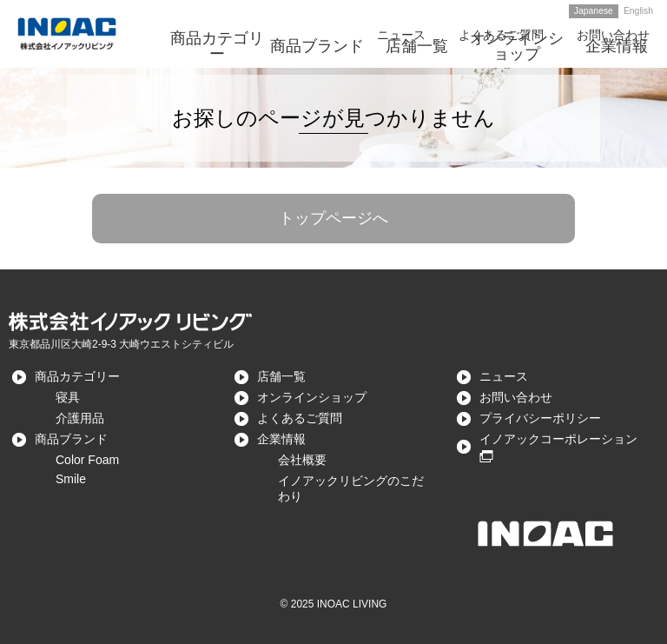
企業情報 (281, 439)
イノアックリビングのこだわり (351, 488)
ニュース (504, 376)
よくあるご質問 (300, 418)
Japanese (594, 11)
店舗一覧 (281, 376)
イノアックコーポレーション (558, 439)
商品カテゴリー (77, 376)
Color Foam (87, 460)
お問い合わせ (516, 397)
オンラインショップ (312, 397)
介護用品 (80, 418)
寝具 (68, 397)
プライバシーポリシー (540, 418)
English (638, 11)
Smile (71, 479)
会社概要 (302, 460)
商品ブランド (71, 439)
